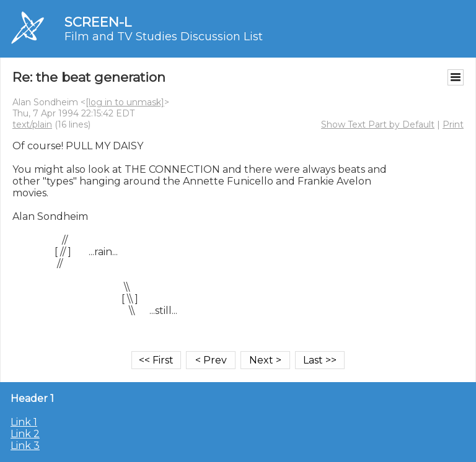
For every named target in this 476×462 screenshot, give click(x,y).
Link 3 (25, 446)
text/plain (32, 124)
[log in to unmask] (125, 102)
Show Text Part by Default (378, 124)
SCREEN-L (98, 22)
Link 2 (25, 434)
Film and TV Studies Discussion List (164, 37)
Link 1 (24, 422)
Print (453, 124)
